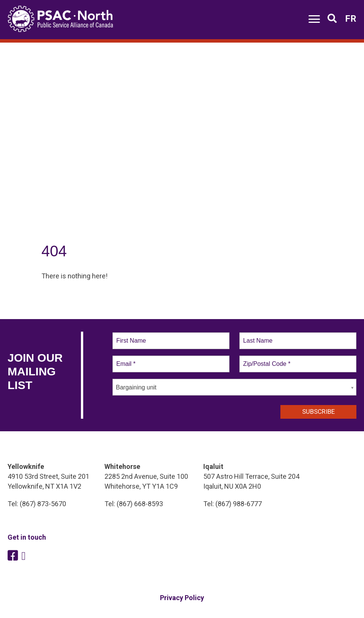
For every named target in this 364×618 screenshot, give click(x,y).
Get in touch (27, 537)
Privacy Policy (182, 598)
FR (351, 19)
